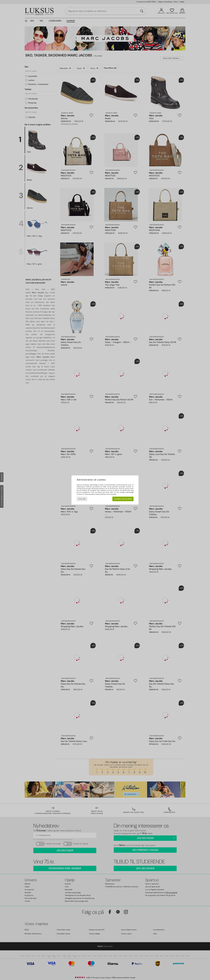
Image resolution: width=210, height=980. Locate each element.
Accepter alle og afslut (123, 499)
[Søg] (142, 11)
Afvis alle (82, 499)
